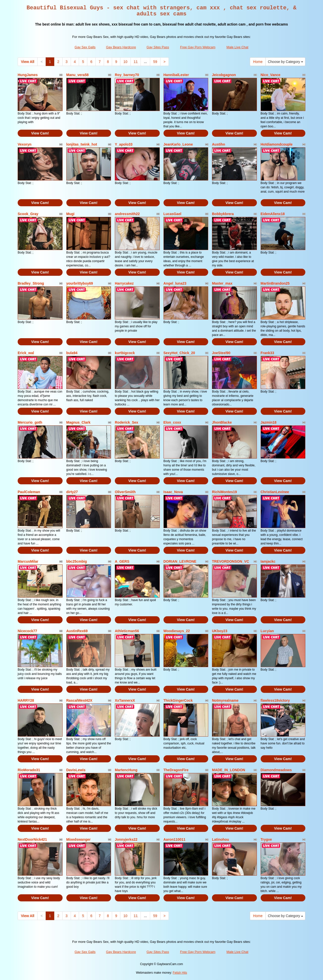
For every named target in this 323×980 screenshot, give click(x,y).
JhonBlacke (222, 422)
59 (155, 62)
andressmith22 (127, 214)
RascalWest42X (79, 700)
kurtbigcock (125, 353)
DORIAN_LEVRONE (180, 561)
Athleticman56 (127, 631)
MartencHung (126, 770)
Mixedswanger (78, 839)
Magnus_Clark (78, 422)
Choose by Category (285, 62)
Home (258, 62)
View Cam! (40, 133)
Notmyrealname (225, 700)
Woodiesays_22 (177, 631)
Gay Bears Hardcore (121, 47)
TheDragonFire (176, 770)
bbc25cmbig (77, 561)
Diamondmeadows (276, 770)
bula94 (72, 353)
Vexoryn (24, 144)
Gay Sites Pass (158, 47)
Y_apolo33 (124, 144)
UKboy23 (220, 631)
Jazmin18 (269, 422)
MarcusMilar (28, 561)
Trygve (266, 839)
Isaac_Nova (173, 492)
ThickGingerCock (178, 700)
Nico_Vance (271, 75)
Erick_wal (26, 353)
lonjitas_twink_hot (82, 144)
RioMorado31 (29, 770)
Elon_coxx (172, 422)
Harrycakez (124, 283)
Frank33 (267, 353)
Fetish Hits (180, 973)
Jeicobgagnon (224, 75)
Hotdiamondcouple (277, 144)
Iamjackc (268, 561)
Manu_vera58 (78, 75)
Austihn (219, 144)
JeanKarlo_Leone (178, 144)
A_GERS (122, 561)
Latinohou (221, 839)
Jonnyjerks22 (126, 839)
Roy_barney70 (127, 75)
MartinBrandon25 (275, 283)
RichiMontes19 (224, 492)
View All (28, 62)
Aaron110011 (174, 839)
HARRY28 (26, 700)
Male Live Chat (237, 47)
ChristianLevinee (275, 492)
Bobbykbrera (223, 214)
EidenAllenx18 (273, 214)
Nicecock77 (27, 631)
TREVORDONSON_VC (231, 561)
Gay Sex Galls (85, 47)
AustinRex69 (77, 631)
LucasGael (172, 214)
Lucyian (267, 631)
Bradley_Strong (31, 283)
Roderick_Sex (127, 422)
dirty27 (72, 492)
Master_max (222, 283)
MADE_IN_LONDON (228, 770)
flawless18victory (275, 700)
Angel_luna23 (175, 283)
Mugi (71, 214)
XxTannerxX (125, 700)
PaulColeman (29, 492)
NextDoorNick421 (32, 839)
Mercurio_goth (30, 422)
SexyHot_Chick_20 (179, 353)
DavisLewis (76, 770)
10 (125, 62)
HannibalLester (176, 75)
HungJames (28, 75)
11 (136, 62)
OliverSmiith (125, 492)
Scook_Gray (28, 214)
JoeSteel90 (221, 353)
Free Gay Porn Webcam (198, 47)
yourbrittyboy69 (80, 283)
